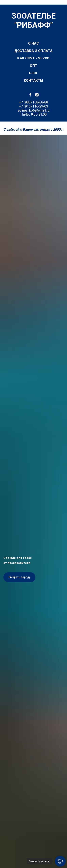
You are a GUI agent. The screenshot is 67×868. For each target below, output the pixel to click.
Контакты (34, 81)
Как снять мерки (33, 58)
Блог (34, 73)
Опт (33, 66)
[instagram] (37, 95)
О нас (34, 43)
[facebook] (30, 95)
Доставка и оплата (33, 51)
